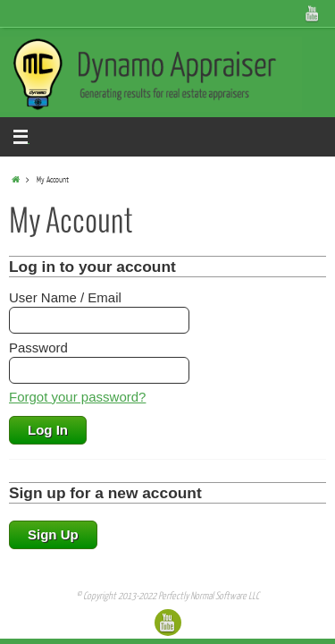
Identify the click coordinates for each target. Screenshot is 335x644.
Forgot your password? (77, 397)
